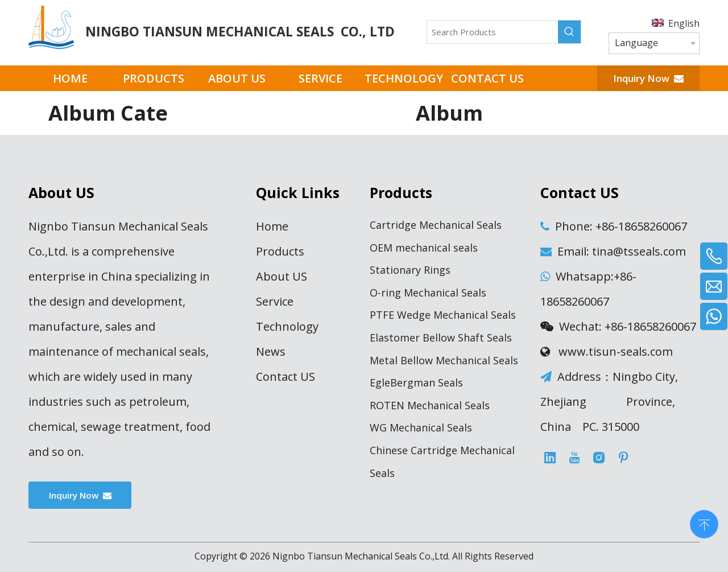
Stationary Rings (410, 270)
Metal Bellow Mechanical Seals (444, 360)
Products (280, 251)
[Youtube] (574, 458)
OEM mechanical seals (424, 248)
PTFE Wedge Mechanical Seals (443, 315)
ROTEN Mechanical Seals (430, 405)
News (271, 351)
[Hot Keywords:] (569, 32)
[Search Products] (493, 32)
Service (275, 301)
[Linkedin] (550, 458)
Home (272, 226)
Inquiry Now (648, 78)
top (704, 523)
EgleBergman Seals (416, 382)
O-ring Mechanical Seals (428, 293)
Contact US (286, 376)
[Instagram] (599, 458)
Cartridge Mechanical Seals (436, 225)
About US (282, 276)
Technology (287, 326)
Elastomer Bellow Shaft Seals (441, 338)
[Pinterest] (623, 458)
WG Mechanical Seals (421, 427)
